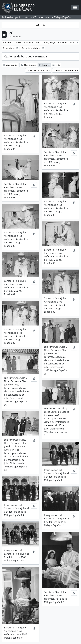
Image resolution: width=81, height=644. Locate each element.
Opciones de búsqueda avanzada (25, 56)
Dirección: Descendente (65, 70)
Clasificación (28, 65)
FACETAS (41, 25)
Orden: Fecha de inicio (37, 70)
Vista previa (10, 65)
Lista (56, 65)
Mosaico (45, 65)
